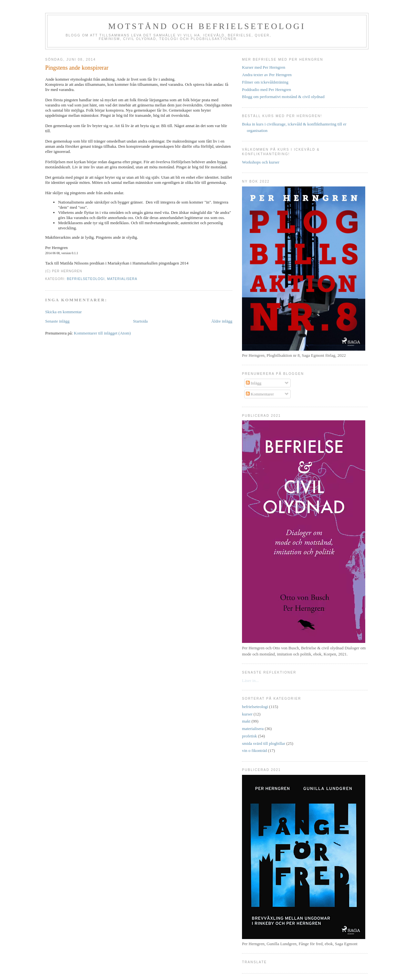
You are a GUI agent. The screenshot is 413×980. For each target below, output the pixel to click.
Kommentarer (260, 394)
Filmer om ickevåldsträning (265, 82)
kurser (247, 714)
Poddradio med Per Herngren (267, 90)
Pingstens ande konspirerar (77, 68)
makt (246, 721)
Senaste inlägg (57, 321)
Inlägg (254, 383)
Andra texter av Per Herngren (267, 75)
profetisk (249, 736)
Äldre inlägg (222, 321)
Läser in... (250, 680)
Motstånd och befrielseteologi (207, 26)
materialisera (122, 279)
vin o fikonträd (254, 750)
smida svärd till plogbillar (264, 743)
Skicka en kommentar (63, 312)
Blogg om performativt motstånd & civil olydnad (283, 97)
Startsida (140, 321)
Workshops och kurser (261, 162)
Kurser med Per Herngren (264, 67)
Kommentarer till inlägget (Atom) (102, 333)
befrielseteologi (86, 279)
